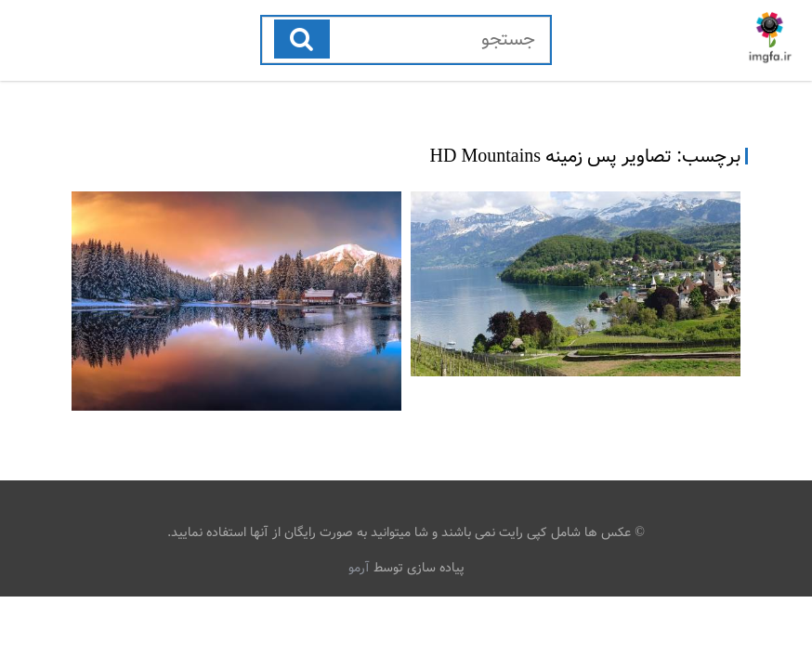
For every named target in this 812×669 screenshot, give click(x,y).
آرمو (359, 568)
